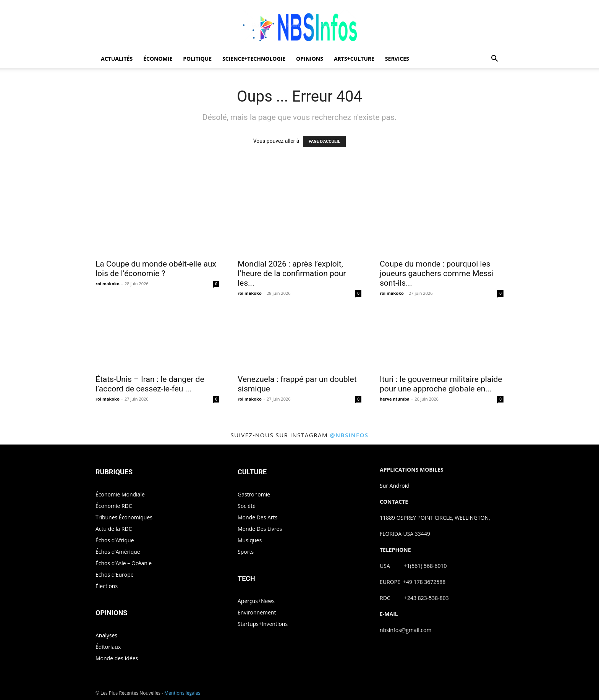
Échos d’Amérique (118, 552)
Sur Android (395, 486)
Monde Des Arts (257, 517)
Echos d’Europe (115, 575)
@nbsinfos (349, 435)
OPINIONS (310, 59)
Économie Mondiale (120, 494)
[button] (494, 59)
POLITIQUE (197, 59)
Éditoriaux (108, 647)
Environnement (257, 612)
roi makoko (108, 284)
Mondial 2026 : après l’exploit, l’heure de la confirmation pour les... (292, 273)
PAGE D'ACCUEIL (325, 141)
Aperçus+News (256, 601)
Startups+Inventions (263, 624)
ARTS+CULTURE (354, 59)
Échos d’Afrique (115, 540)
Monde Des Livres (260, 529)
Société (247, 506)
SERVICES (397, 59)
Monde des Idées (117, 658)
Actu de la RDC (114, 529)
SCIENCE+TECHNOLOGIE (254, 59)
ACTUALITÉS (117, 59)
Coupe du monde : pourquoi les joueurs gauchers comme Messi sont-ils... (437, 273)
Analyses (106, 635)
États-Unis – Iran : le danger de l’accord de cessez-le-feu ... (150, 384)
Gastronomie (254, 494)
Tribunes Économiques (124, 517)
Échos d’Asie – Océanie (124, 563)
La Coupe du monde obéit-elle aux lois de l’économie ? (156, 269)
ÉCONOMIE (158, 59)
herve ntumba (395, 399)
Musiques (250, 540)
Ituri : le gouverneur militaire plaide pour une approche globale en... (441, 384)
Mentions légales (182, 693)
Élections (107, 586)
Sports (246, 552)
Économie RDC (114, 506)
